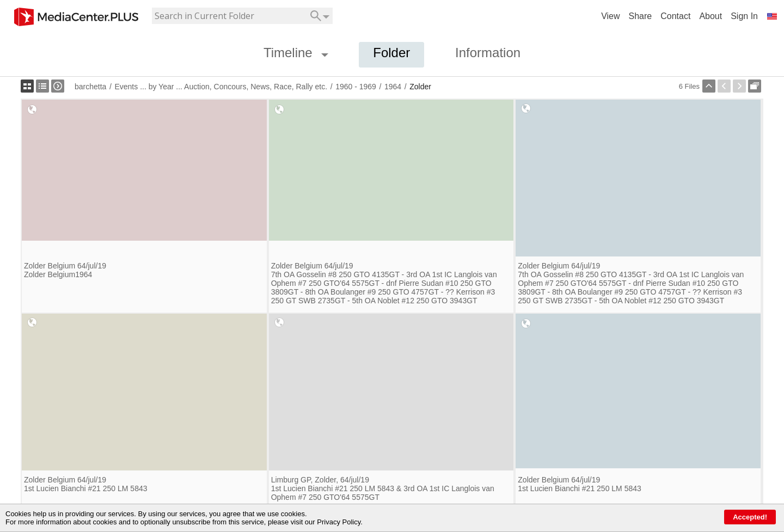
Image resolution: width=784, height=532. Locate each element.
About (710, 16)
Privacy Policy (339, 522)
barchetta (90, 87)
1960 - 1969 (356, 87)
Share (641, 16)
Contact (675, 16)
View (610, 16)
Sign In (744, 16)
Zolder (420, 87)
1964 (393, 87)
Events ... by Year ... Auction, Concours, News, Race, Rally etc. (221, 87)
